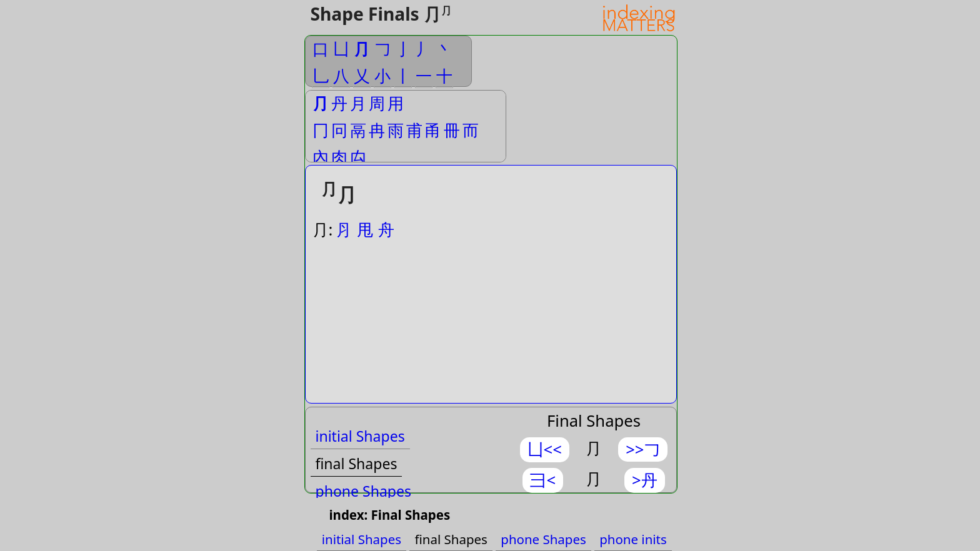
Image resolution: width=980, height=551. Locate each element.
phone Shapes (364, 491)
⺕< (543, 480)
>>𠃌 (643, 449)
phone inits (633, 539)
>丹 (645, 480)
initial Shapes (360, 436)
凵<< (545, 449)
